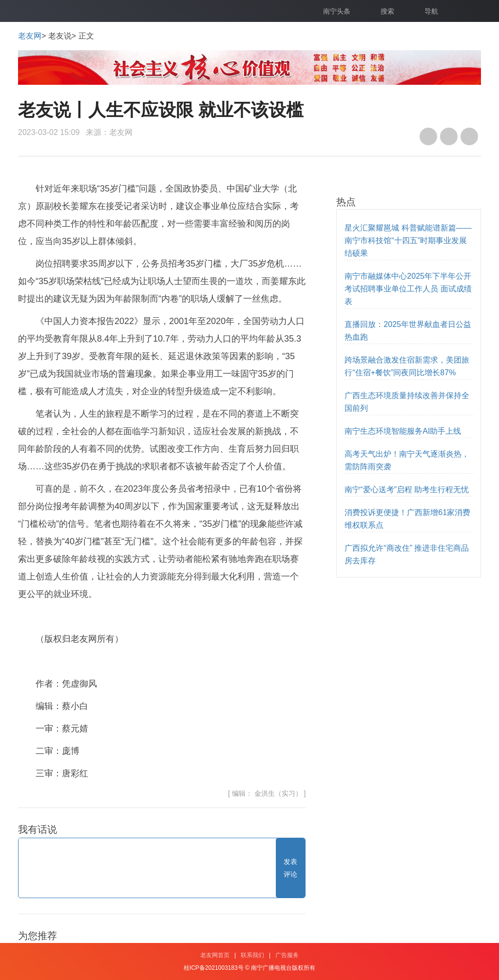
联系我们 (252, 955)
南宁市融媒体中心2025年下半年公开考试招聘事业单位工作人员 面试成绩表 (408, 289)
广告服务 (287, 955)
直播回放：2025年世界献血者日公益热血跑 (408, 331)
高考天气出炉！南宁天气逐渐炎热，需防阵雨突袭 (407, 460)
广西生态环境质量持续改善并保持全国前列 (407, 402)
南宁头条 (337, 11)
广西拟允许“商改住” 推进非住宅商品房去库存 (407, 554)
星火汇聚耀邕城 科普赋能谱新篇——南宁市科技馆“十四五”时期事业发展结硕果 (408, 240)
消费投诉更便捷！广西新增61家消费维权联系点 (407, 519)
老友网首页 (215, 955)
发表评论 (290, 868)
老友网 (30, 36)
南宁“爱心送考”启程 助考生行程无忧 (407, 490)
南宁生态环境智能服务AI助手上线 (403, 431)
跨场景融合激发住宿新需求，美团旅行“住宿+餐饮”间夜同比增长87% (407, 366)
